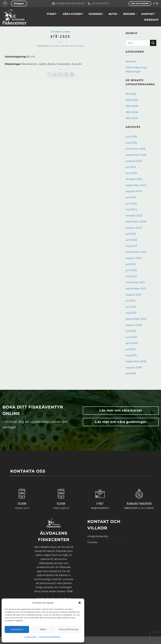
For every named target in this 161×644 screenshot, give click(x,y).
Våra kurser (74, 14)
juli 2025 (131, 167)
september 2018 (136, 361)
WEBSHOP (151, 20)
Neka (43, 629)
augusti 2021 (133, 295)
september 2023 (136, 222)
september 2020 (136, 319)
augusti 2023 (134, 228)
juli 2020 (131, 331)
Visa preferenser (69, 629)
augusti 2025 (134, 161)
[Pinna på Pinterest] (66, 75)
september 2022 (136, 252)
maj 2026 (131, 143)
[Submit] (153, 43)
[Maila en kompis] (60, 75)
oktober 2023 (134, 216)
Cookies (92, 542)
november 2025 (136, 149)
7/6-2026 (131, 94)
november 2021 (135, 282)
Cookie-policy (30, 637)
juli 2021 (130, 301)
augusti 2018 (134, 367)
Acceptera (17, 629)
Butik (114, 14)
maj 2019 (131, 355)
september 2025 (136, 155)
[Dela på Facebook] (49, 75)
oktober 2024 (134, 179)
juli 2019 (131, 349)
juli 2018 (131, 373)
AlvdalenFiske (76, 46)
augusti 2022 (134, 258)
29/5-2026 (132, 106)
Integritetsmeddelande (49, 637)
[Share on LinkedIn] (72, 75)
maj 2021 (131, 313)
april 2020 (132, 343)
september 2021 (136, 288)
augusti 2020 (134, 325)
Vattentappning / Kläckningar (60, 32)
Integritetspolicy (98, 536)
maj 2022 (131, 276)
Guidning (97, 14)
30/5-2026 (132, 100)
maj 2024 (131, 209)
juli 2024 (131, 197)
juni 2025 (131, 173)
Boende (130, 14)
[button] (80, 603)
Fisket (53, 14)
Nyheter (131, 61)
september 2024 (136, 185)
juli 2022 (131, 264)
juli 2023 (131, 234)
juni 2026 (131, 137)
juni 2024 (131, 203)
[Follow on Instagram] (157, 4)
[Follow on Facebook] (154, 4)
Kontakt (149, 14)
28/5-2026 (132, 112)
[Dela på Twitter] (55, 75)
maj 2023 (131, 246)
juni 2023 (131, 240)
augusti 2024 (134, 191)
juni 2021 (131, 307)
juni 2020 (131, 337)
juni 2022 (131, 270)
